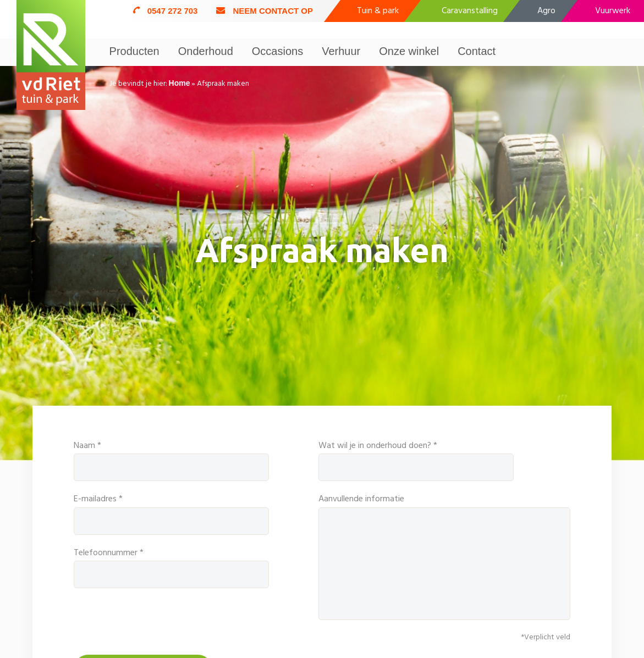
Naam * (171, 460)
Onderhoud (206, 51)
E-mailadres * (171, 513)
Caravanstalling (470, 11)
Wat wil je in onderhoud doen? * (445, 460)
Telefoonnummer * (171, 567)
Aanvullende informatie (445, 556)
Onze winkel (409, 51)
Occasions (277, 51)
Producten (134, 51)
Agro (546, 11)
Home (180, 83)
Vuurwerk (613, 11)
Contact (477, 51)
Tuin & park (378, 11)
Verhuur (341, 51)
